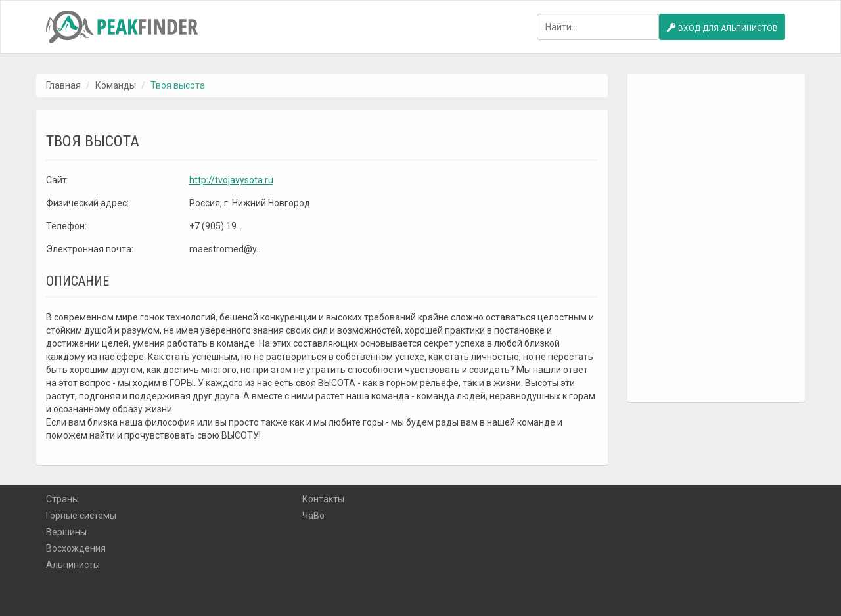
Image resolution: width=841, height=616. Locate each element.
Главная (63, 85)
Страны (62, 499)
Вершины (66, 532)
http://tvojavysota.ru (231, 180)
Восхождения (76, 548)
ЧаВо (313, 516)
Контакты (323, 499)
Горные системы (81, 516)
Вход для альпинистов (722, 28)
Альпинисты (73, 565)
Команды (116, 85)
